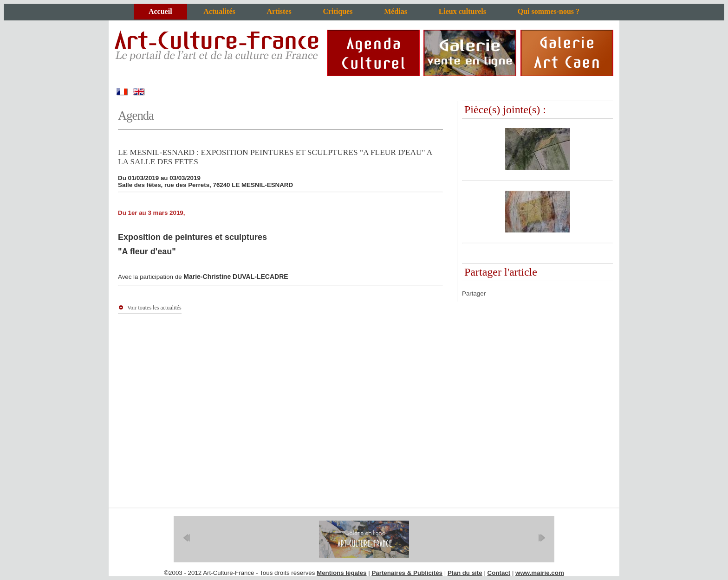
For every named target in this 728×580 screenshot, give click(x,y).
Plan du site (465, 573)
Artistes (279, 11)
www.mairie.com (540, 573)
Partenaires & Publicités (407, 573)
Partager (474, 293)
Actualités (219, 11)
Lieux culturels (462, 11)
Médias (396, 11)
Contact (499, 573)
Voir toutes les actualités (154, 308)
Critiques (338, 11)
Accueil (160, 11)
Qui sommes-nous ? (549, 11)
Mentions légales (341, 573)
